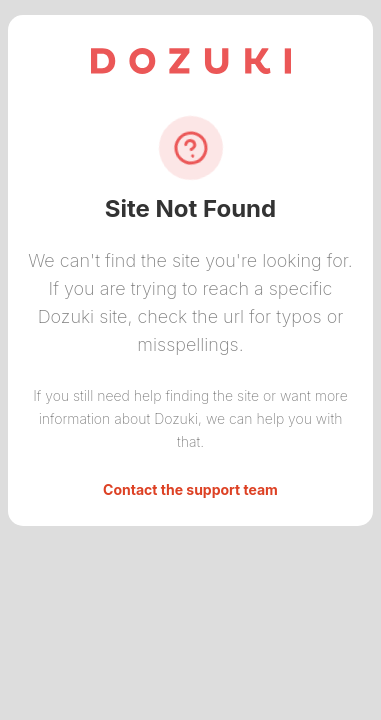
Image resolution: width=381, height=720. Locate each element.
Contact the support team (190, 489)
